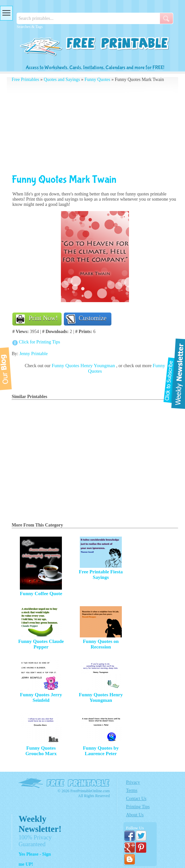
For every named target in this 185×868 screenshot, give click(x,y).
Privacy (133, 782)
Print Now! (43, 318)
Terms (132, 790)
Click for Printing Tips (39, 342)
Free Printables (25, 80)
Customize (92, 318)
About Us (135, 815)
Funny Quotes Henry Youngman (84, 366)
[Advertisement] (95, 128)
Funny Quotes (98, 80)
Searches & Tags (30, 27)
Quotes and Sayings (62, 80)
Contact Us (136, 799)
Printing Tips (138, 807)
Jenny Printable (34, 354)
